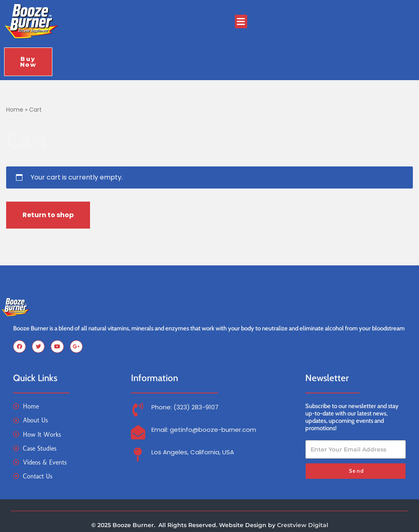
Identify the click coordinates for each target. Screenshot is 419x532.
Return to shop (48, 215)
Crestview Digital (303, 525)
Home (15, 110)
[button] (241, 21)
